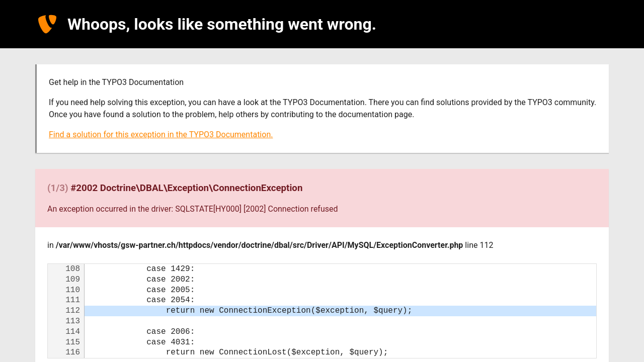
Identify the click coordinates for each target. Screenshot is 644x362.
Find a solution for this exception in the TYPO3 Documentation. (161, 134)
